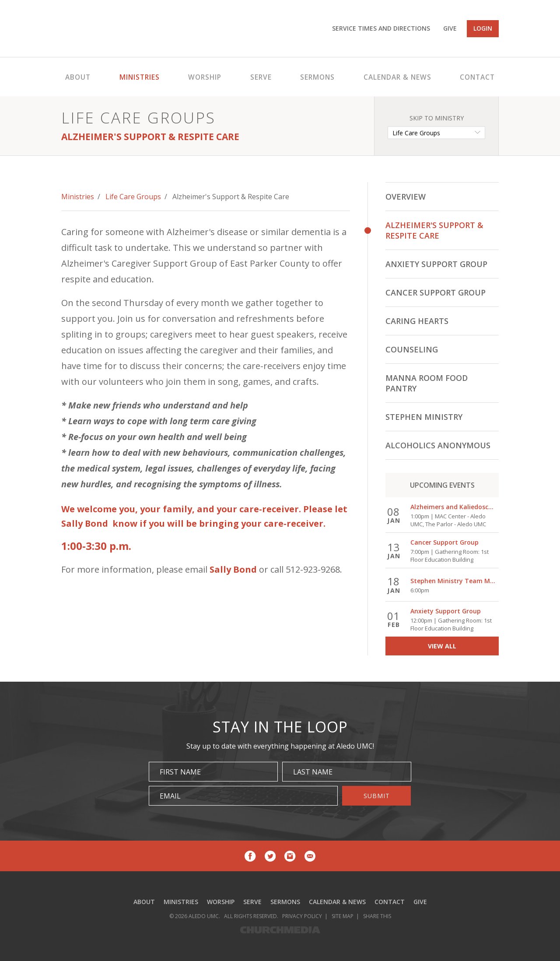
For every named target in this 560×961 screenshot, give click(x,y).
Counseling (412, 349)
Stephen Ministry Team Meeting (453, 581)
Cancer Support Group (436, 292)
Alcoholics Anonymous (438, 445)
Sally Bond (233, 569)
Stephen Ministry (424, 417)
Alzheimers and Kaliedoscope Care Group (453, 507)
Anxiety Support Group (436, 264)
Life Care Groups (133, 197)
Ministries (78, 197)
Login (483, 28)
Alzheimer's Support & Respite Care (434, 230)
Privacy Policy (302, 916)
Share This (377, 916)
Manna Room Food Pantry (427, 383)
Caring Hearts (417, 321)
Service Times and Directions (381, 28)
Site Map (343, 916)
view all (442, 646)
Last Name (313, 772)
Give (450, 28)
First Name (180, 772)
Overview (406, 197)
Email (170, 796)
